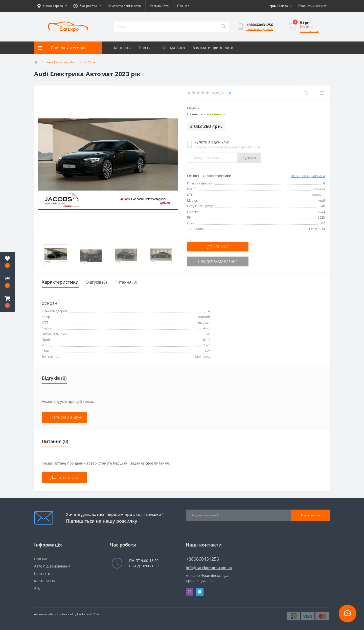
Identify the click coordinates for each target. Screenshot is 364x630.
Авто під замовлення (52, 566)
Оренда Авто (159, 6)
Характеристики (60, 282)
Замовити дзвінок (260, 29)
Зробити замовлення (309, 29)
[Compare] (322, 93)
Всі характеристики (308, 176)
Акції (38, 588)
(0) (229, 93)
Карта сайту (45, 581)
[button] (7, 302)
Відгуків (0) (97, 282)
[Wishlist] (306, 93)
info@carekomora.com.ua (209, 568)
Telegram (200, 592)
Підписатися (310, 515)
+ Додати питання (64, 477)
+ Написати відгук (64, 417)
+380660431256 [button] (202, 559)
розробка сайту (65, 614)
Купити (249, 158)
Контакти (122, 48)
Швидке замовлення (218, 261)
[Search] (223, 27)
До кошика (218, 247)
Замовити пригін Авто (213, 48)
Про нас (183, 6)
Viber (190, 592)
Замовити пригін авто (124, 6)
